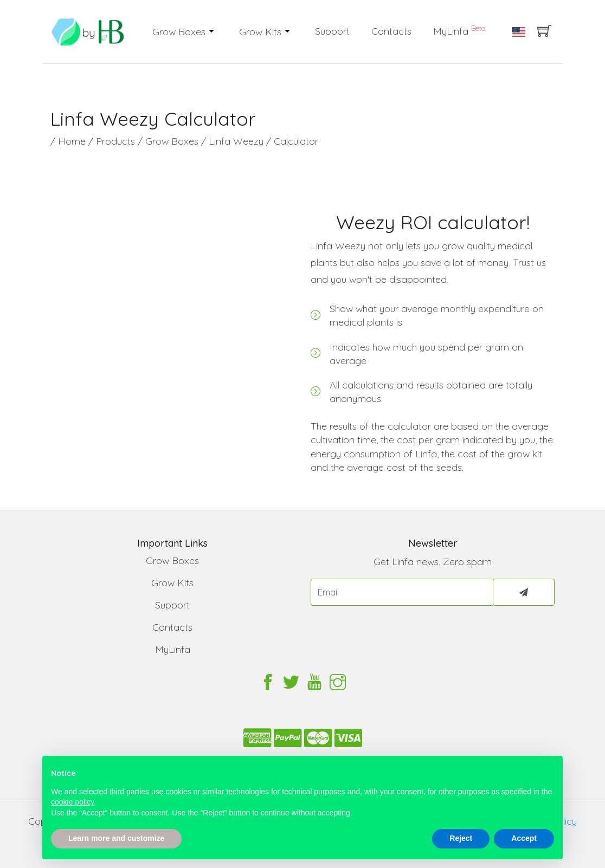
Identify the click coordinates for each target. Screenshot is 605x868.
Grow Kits (262, 32)
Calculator (296, 141)
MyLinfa (459, 30)
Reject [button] (461, 838)
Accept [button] (524, 838)
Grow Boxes (180, 32)
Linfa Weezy (237, 141)
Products (117, 141)
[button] (213, 32)
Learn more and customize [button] (116, 838)
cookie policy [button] (72, 802)
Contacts (391, 31)
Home (73, 141)
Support (332, 31)
